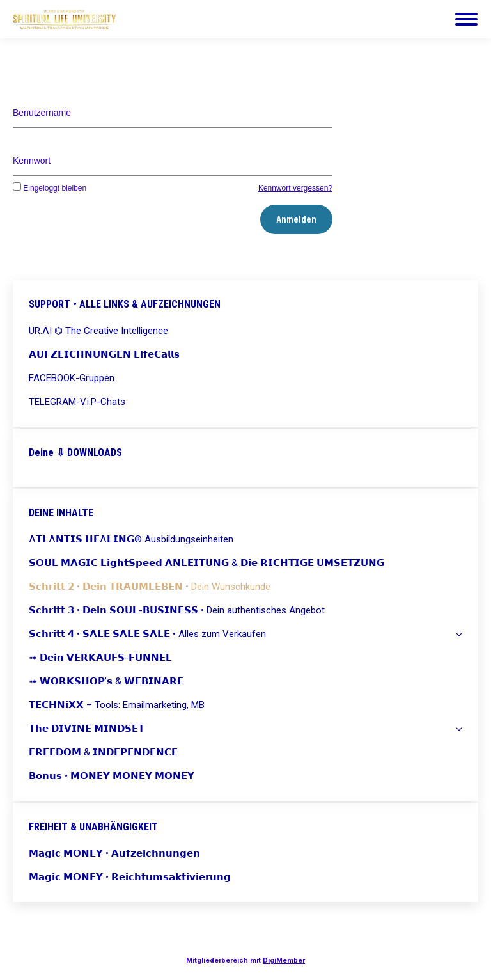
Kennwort (32, 161)
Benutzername (42, 113)
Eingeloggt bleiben (50, 188)
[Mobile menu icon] (466, 19)
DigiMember (284, 960)
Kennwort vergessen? (295, 188)
